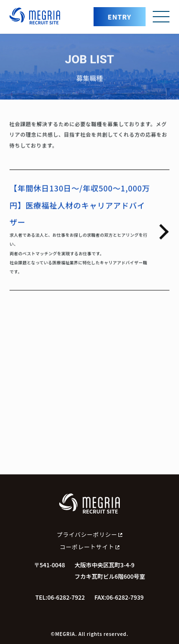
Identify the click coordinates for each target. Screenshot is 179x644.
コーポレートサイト (89, 547)
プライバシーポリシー (89, 534)
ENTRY (120, 17)
